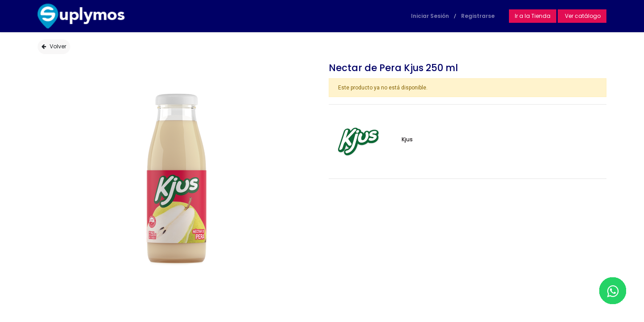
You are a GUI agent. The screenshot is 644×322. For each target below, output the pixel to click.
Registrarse (478, 16)
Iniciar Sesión (430, 16)
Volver (54, 46)
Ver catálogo (582, 16)
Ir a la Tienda (533, 16)
